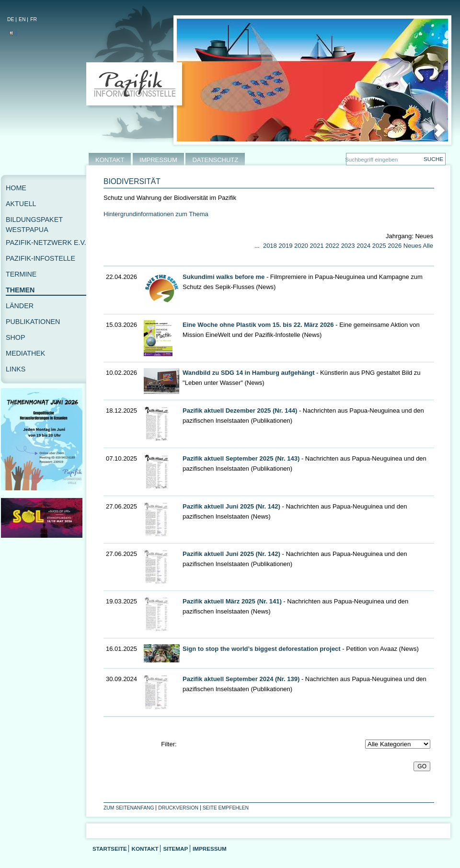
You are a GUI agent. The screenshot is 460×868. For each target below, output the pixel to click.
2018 (270, 246)
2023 (348, 246)
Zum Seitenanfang (129, 808)
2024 (363, 246)
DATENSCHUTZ (215, 160)
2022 (332, 246)
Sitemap (175, 849)
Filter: (169, 744)
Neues (413, 246)
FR (34, 19)
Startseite (110, 849)
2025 (379, 246)
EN (22, 19)
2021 (317, 246)
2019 (285, 246)
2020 (301, 246)
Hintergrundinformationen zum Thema (156, 214)
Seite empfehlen (226, 808)
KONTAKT (110, 160)
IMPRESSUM (158, 160)
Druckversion (178, 808)
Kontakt (145, 849)
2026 (395, 246)
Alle (428, 246)
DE (11, 19)
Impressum (210, 849)
